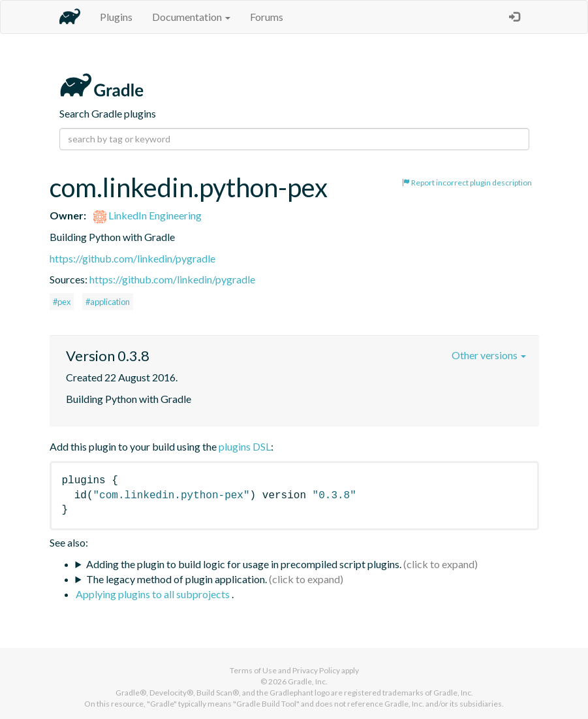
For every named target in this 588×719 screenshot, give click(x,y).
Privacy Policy (316, 670)
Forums (267, 17)
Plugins (116, 17)
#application (108, 302)
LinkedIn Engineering (147, 215)
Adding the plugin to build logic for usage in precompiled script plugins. (244, 564)
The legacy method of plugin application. (177, 579)
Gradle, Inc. (308, 681)
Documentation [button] (191, 17)
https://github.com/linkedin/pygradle (132, 258)
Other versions (489, 355)
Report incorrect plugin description (467, 183)
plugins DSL (245, 446)
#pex (62, 302)
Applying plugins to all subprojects (154, 594)
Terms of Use (253, 670)
